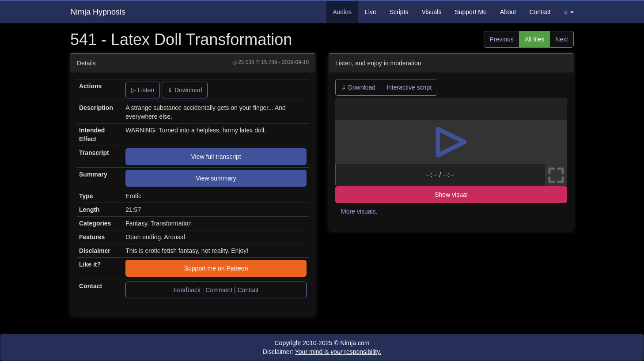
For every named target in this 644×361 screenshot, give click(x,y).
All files (534, 39)
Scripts (399, 12)
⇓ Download (185, 90)
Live (371, 12)
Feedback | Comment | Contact (216, 290)
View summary (216, 178)
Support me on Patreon (216, 268)
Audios (342, 12)
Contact (540, 12)
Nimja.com (355, 343)
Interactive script (409, 87)
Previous (501, 39)
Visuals (432, 12)
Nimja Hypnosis (98, 12)
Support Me (470, 12)
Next (562, 39)
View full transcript (216, 157)
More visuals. (359, 211)
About (508, 12)
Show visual (451, 195)
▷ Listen (143, 90)
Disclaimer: (322, 352)
